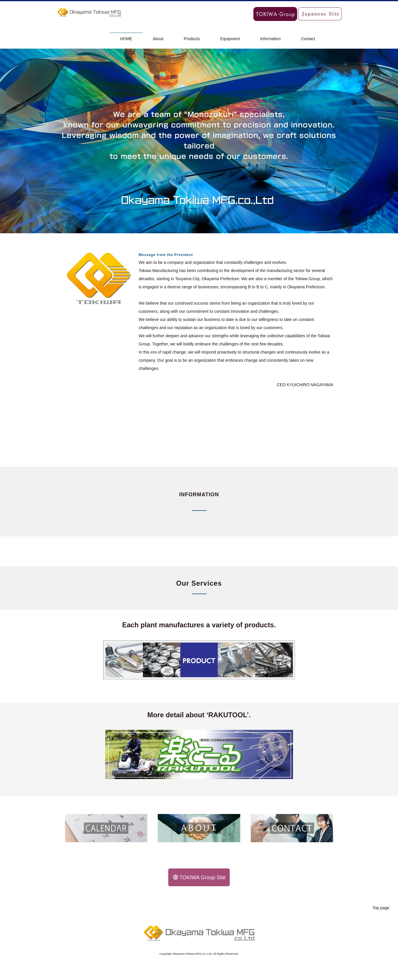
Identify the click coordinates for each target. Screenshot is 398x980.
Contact (308, 39)
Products (192, 39)
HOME (126, 39)
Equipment (230, 39)
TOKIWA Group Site (200, 877)
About (158, 39)
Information (270, 39)
